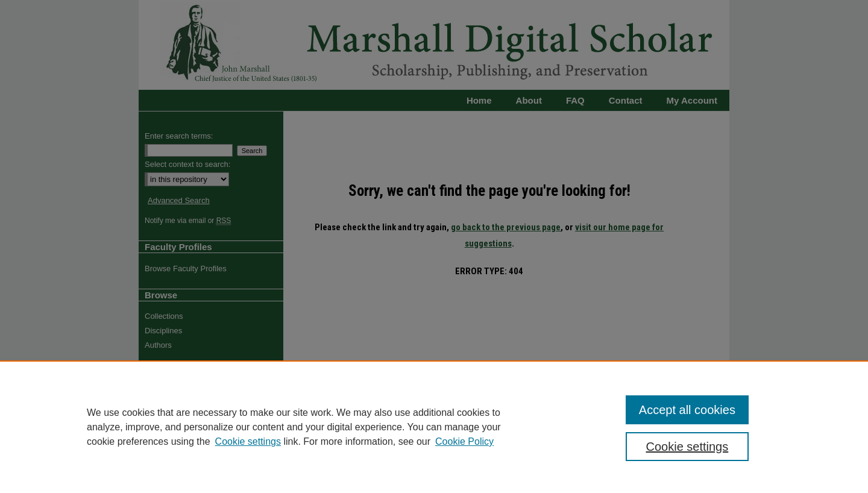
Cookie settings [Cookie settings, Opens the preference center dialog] (687, 447)
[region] (434, 427)
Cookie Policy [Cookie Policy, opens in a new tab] (464, 441)
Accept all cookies (687, 410)
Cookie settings (248, 441)
